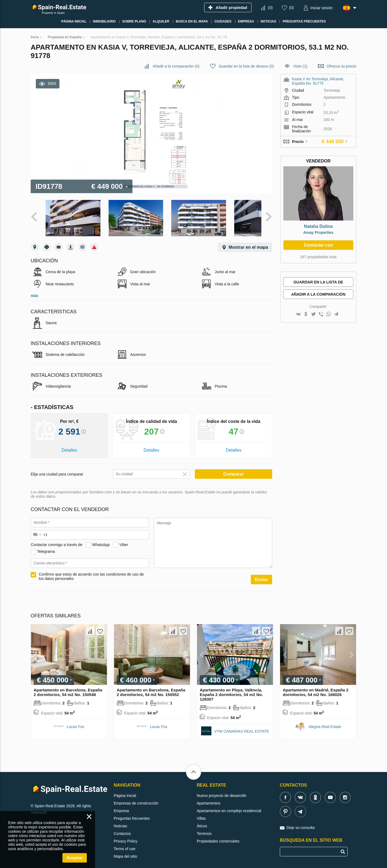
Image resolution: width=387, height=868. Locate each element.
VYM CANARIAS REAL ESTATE (242, 726)
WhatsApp (101, 540)
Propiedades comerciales (218, 836)
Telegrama (46, 546)
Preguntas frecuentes (132, 813)
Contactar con (318, 245)
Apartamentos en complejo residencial (229, 806)
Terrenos (204, 828)
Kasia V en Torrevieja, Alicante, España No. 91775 (318, 81)
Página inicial (125, 790)
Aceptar (75, 858)
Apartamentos (209, 798)
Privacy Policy (126, 836)
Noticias (120, 821)
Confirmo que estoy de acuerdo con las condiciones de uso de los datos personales (91, 571)
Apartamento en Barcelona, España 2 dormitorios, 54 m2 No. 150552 (151, 687)
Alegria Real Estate (325, 722)
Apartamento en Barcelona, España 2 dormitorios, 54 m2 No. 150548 (68, 687)
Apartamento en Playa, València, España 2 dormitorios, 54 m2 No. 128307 (231, 689)
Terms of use (125, 844)
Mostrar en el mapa (248, 242)
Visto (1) (300, 66)
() (270, 8)
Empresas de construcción (136, 798)
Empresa (121, 806)
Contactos (122, 828)
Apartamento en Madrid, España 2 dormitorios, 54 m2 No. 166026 (316, 687)
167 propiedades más (318, 257)
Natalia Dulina (318, 226)
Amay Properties (318, 232)
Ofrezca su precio (341, 66)
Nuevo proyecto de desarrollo (222, 790)
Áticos (202, 821)
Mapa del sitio (125, 851)
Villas (201, 813)
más (34, 291)
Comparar (234, 469)
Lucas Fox (76, 722)
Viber (124, 540)
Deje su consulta (301, 822)
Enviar (261, 574)
